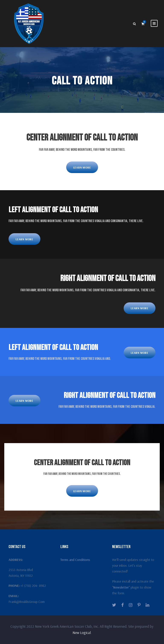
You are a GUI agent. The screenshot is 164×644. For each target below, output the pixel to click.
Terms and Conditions (75, 560)
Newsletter (121, 587)
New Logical (82, 633)
